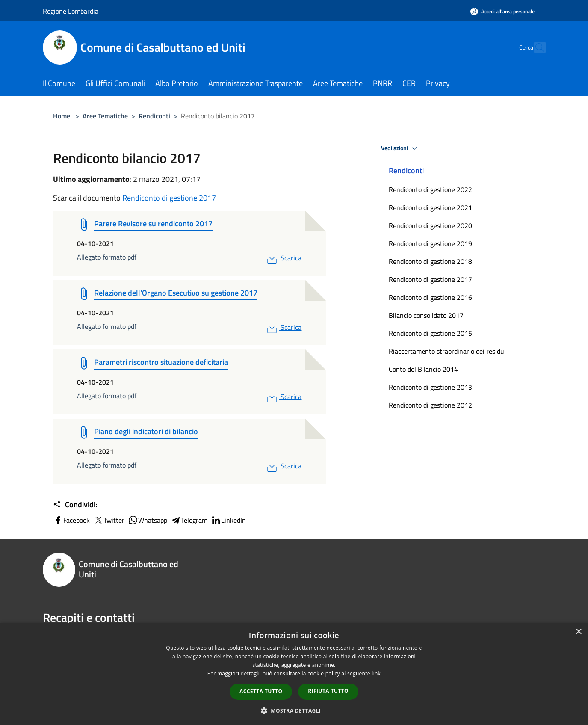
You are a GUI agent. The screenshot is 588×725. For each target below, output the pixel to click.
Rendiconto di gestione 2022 (430, 189)
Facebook (71, 520)
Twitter (109, 520)
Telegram (189, 520)
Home (62, 116)
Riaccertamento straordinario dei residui (447, 351)
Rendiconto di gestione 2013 (430, 387)
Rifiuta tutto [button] (328, 691)
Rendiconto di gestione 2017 (169, 198)
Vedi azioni (400, 148)
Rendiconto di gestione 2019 (430, 243)
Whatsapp (148, 520)
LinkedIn (228, 520)
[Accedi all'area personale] (502, 11)
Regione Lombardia (71, 11)
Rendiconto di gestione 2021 (430, 207)
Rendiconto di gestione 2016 (430, 297)
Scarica (283, 258)
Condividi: (75, 505)
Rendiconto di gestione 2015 (430, 333)
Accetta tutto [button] (261, 691)
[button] (294, 710)
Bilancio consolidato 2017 (426, 315)
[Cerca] (535, 47)
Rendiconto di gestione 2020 (430, 225)
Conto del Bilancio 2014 (423, 369)
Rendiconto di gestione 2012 (430, 405)
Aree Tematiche (105, 116)
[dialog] (294, 674)
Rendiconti (154, 116)
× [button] (578, 632)
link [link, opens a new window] (376, 673)
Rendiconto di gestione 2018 (430, 261)
